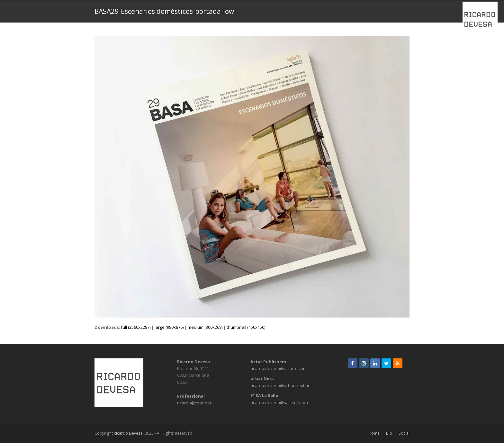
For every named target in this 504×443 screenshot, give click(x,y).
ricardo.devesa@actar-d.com (279, 368)
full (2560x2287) (136, 327)
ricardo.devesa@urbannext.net (281, 385)
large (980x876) (169, 327)
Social (404, 433)
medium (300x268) (205, 327)
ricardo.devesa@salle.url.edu (279, 402)
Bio (389, 433)
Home (374, 433)
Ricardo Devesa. (129, 433)
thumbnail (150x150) (246, 327)
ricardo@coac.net (194, 403)
